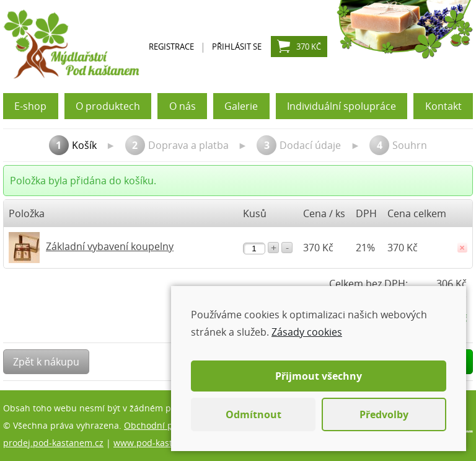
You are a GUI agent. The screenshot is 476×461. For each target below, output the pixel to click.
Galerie (241, 106)
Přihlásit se (237, 47)
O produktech (108, 106)
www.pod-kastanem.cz (160, 443)
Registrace (171, 47)
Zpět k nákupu (46, 362)
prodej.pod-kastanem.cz (53, 443)
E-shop (30, 106)
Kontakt (443, 106)
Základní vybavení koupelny (110, 246)
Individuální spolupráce (342, 106)
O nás (183, 106)
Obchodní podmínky (166, 425)
